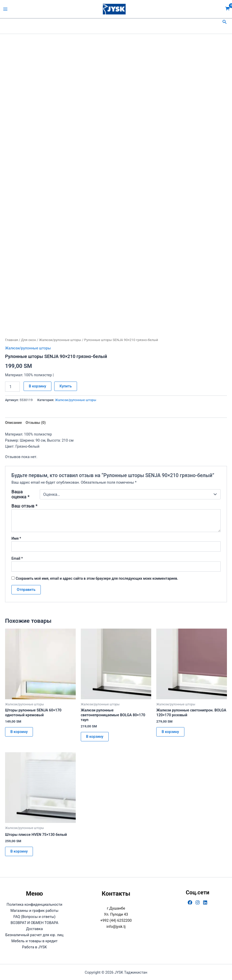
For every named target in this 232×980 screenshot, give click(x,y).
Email (17, 558)
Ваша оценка (20, 494)
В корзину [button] (19, 732)
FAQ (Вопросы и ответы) (34, 917)
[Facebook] (190, 902)
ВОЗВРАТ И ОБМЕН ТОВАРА (35, 923)
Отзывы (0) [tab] (36, 423)
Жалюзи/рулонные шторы (60, 340)
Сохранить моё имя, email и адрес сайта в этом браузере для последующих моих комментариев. (97, 578)
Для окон (28, 340)
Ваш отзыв (24, 506)
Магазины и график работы (34, 911)
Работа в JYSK (34, 947)
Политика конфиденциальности (34, 904)
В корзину (37, 386)
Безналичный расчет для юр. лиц (34, 935)
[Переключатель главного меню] (5, 9)
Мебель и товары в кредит (35, 941)
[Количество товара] (12, 387)
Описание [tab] (13, 423)
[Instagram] (198, 902)
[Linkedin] (205, 902)
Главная (12, 340)
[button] (225, 22)
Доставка (34, 929)
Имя (16, 538)
